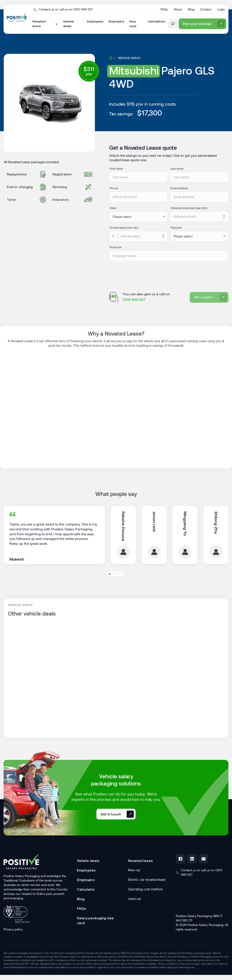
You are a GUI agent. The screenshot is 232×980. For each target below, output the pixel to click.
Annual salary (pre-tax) (124, 228)
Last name (177, 169)
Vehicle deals (129, 58)
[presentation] (143, 274)
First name (116, 169)
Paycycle (176, 228)
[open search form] (173, 24)
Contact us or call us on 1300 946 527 (63, 9)
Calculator (86, 904)
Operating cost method (145, 904)
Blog (81, 914)
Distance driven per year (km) (189, 208)
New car (134, 885)
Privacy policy (13, 944)
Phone (114, 188)
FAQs (81, 923)
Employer (116, 247)
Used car (135, 914)
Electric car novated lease (147, 894)
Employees (86, 885)
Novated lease (140, 875)
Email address (179, 188)
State (113, 208)
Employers (86, 894)
